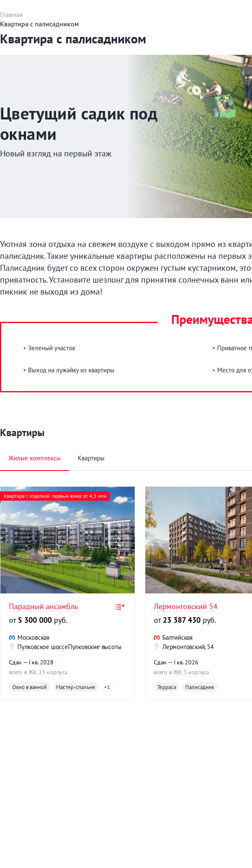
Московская (33, 637)
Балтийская (177, 637)
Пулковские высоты (95, 647)
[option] (68, 593)
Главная (11, 14)
